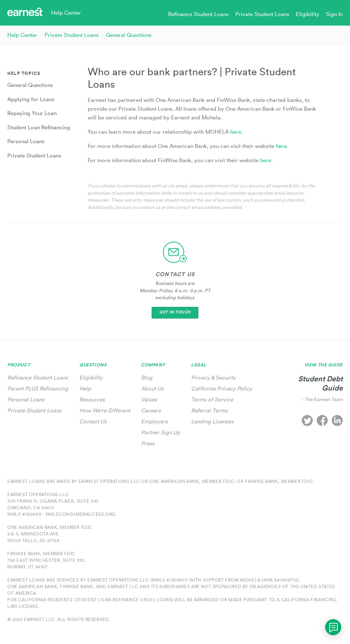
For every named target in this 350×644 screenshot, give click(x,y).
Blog (147, 378)
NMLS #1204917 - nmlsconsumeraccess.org (61, 514)
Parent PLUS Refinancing (38, 388)
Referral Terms (209, 410)
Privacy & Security (214, 378)
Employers (154, 421)
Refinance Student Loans (38, 378)
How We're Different (105, 410)
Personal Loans (26, 399)
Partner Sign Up (161, 432)
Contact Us (93, 421)
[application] (333, 627)
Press (148, 443)
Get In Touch (175, 312)
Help (85, 388)
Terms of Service (212, 399)
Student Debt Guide (320, 383)
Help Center (22, 35)
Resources (92, 399)
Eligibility (91, 378)
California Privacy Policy (222, 388)
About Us (152, 388)
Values (149, 399)
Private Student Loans (72, 35)
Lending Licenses (212, 421)
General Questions (129, 35)
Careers (151, 410)
